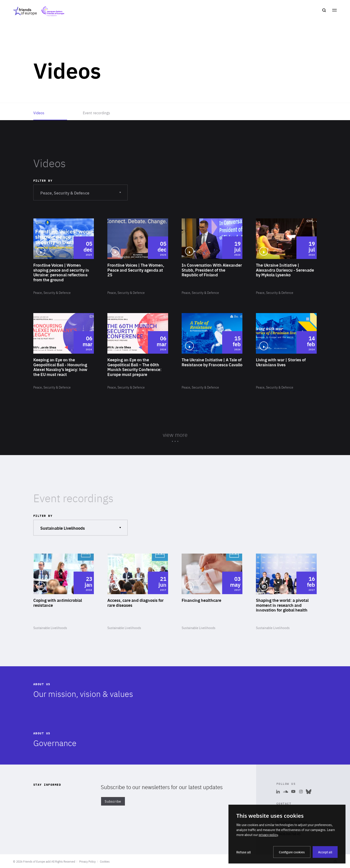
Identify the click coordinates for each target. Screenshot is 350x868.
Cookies (105, 861)
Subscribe (113, 801)
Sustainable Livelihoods (81, 525)
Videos (39, 113)
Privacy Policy (87, 861)
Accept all (325, 852)
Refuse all (244, 852)
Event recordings (96, 113)
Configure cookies (292, 852)
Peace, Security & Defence (81, 190)
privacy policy (268, 835)
